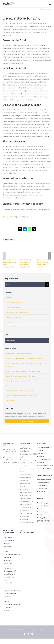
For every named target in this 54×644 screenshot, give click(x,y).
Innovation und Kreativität (14, 307)
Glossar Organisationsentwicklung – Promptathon (22, 381)
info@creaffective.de (12, 462)
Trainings (40, 453)
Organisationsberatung (44, 447)
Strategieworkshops (43, 483)
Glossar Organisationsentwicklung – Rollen (19, 391)
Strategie (9, 322)
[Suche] (47, 285)
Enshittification (10, 400)
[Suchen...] (25, 285)
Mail (48, 210)
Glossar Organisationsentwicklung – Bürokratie (21, 396)
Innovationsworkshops (44, 480)
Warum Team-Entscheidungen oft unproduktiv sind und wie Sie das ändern (10, 574)
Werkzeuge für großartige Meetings (43, 519)
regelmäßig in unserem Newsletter (34, 29)
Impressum (25, 630)
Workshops (40, 450)
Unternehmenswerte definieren (16, 386)
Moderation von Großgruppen (42, 490)
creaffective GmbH (16, 630)
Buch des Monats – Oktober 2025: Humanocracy (26, 262)
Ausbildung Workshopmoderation (44, 458)
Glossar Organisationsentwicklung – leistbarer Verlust (23, 371)
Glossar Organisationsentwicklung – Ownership (21, 376)
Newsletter (22, 210)
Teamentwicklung (11, 327)
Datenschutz (32, 630)
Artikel (10, 63)
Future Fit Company (43, 503)
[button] (4, 256)
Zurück (44, 9)
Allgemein (29, 217)
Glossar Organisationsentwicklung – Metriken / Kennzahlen (25, 358)
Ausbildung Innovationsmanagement (44, 464)
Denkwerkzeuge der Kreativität (43, 513)
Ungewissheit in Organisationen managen (19, 353)
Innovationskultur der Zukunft (44, 507)
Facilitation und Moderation (15, 302)
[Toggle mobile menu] (50, 4)
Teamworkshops (42, 486)
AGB (38, 630)
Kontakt (42, 630)
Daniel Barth (9, 217)
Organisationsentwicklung (14, 317)
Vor (49, 9)
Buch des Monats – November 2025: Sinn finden (10, 262)
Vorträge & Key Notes (44, 468)
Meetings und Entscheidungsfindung (17, 312)
